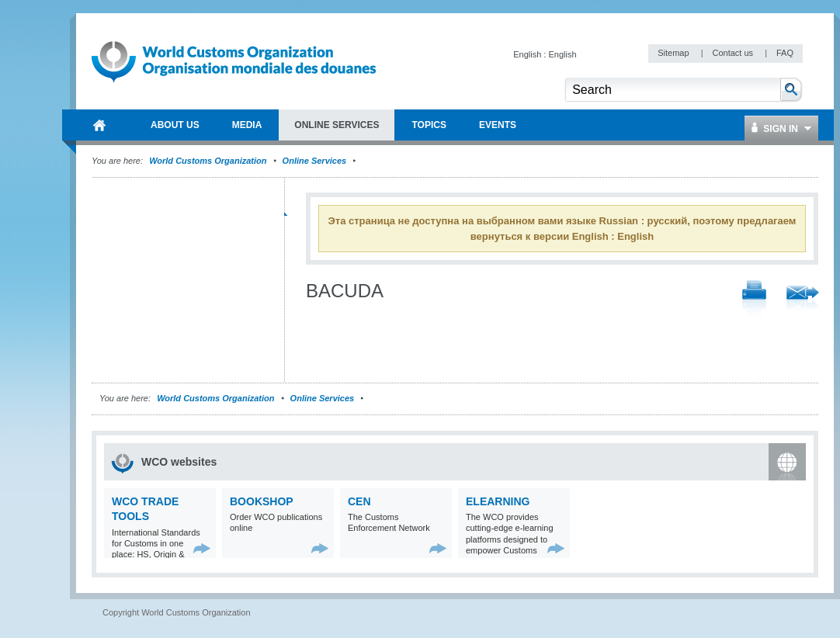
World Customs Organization (209, 161)
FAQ (785, 53)
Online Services (315, 161)
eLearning (498, 501)
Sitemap (674, 53)
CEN (359, 501)
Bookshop (262, 501)
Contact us (734, 53)
